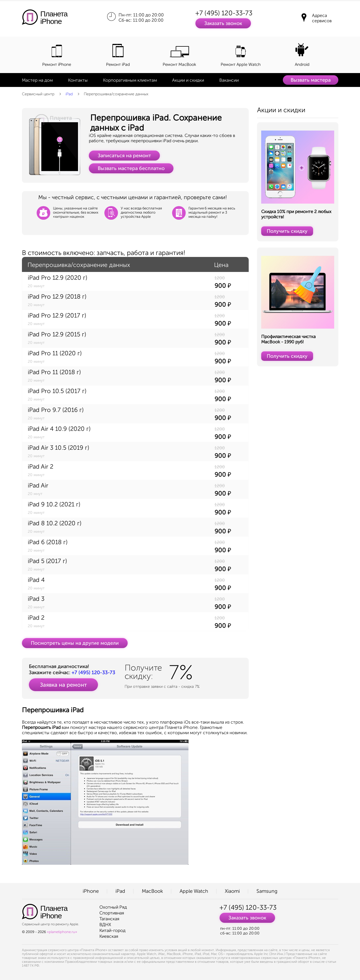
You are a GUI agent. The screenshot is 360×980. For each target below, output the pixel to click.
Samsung (267, 891)
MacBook (152, 891)
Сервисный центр (38, 94)
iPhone (91, 891)
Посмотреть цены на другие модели (75, 643)
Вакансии (229, 80)
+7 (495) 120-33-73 (224, 13)
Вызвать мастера (311, 80)
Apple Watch (194, 891)
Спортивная (112, 913)
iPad (69, 94)
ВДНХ (105, 925)
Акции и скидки (188, 80)
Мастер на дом (37, 80)
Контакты (78, 80)
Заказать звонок (223, 23)
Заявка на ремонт (63, 685)
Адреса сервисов (322, 18)
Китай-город (112, 930)
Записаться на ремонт (124, 156)
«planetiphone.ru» (62, 932)
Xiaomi (232, 891)
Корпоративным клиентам (130, 80)
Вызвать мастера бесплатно (131, 168)
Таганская (109, 919)
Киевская (109, 936)
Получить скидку (287, 231)
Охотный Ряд (113, 907)
